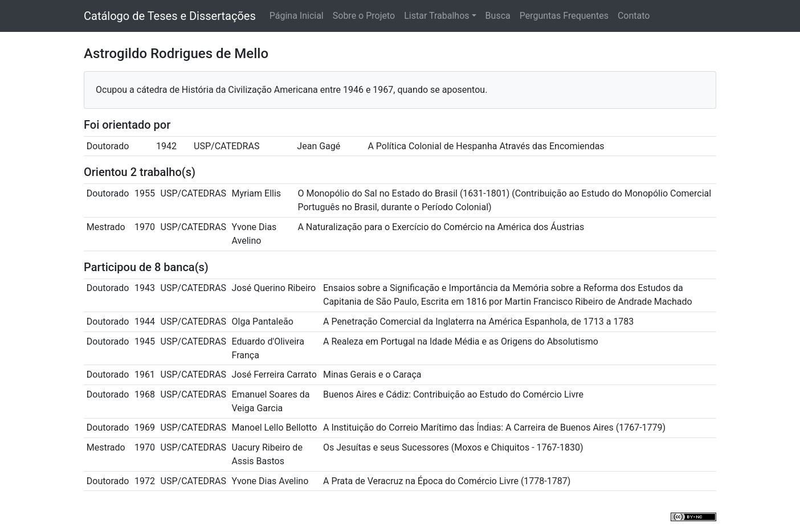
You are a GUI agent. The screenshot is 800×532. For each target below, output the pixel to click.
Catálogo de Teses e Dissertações (170, 16)
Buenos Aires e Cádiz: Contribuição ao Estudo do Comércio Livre (453, 394)
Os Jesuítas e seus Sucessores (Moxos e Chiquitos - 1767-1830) (453, 447)
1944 (145, 322)
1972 (145, 481)
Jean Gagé (319, 146)
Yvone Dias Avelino (270, 481)
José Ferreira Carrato (274, 375)
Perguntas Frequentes (564, 16)
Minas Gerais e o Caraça (372, 375)
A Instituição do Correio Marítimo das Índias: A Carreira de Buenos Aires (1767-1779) (494, 427)
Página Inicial (297, 16)
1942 (166, 146)
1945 (145, 341)
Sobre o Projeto (364, 16)
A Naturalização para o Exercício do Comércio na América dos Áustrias (441, 227)
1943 (145, 288)
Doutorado (108, 146)
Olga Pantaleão (263, 322)
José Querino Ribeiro (274, 288)
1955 (145, 193)
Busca (498, 16)
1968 (145, 394)
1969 (145, 427)
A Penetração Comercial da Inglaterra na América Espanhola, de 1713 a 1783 (478, 322)
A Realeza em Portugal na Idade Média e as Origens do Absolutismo (461, 341)
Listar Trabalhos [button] (436, 16)
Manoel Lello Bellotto (275, 427)
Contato (634, 16)
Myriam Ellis (257, 193)
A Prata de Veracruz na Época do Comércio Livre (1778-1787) (447, 481)
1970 (145, 227)
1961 (145, 375)
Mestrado (106, 227)
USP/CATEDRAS (226, 146)
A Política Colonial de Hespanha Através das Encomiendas (486, 146)
